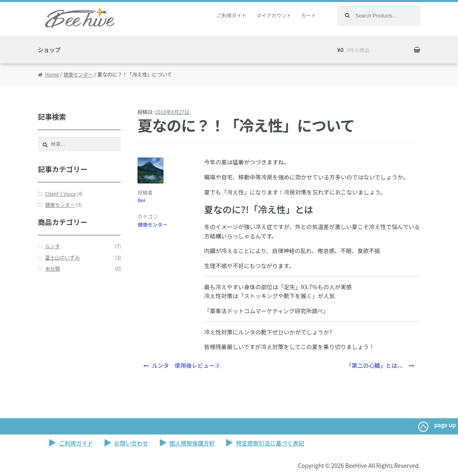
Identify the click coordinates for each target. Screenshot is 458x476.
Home (52, 74)
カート (309, 15)
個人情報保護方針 (192, 443)
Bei (141, 200)
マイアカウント (274, 15)
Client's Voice (61, 194)
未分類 (53, 269)
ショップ (49, 50)
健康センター (78, 74)
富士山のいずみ (63, 258)
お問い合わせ (131, 443)
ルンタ (53, 246)
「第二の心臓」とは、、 (376, 365)
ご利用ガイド (232, 15)
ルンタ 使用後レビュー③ (186, 365)
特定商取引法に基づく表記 (270, 443)
